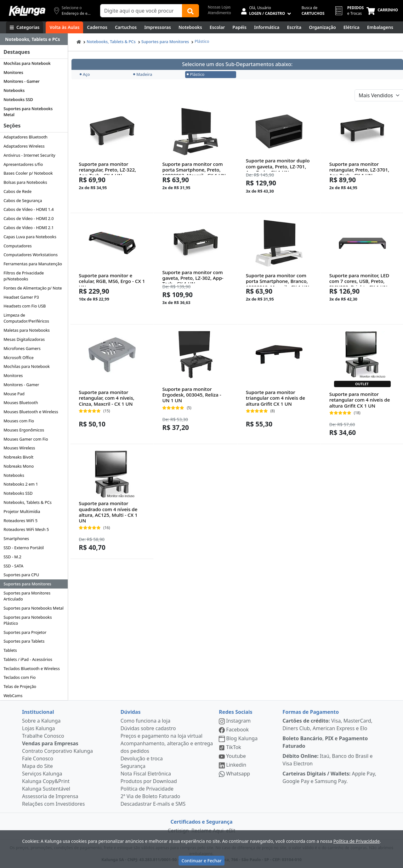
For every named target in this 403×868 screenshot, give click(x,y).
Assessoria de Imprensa (50, 796)
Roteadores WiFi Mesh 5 (26, 529)
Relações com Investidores (53, 804)
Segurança (133, 766)
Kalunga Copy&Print (46, 781)
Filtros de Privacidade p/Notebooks (24, 276)
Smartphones (16, 538)
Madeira (143, 74)
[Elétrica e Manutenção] (352, 27)
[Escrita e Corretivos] (294, 27)
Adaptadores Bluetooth (26, 137)
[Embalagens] (380, 27)
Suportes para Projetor (25, 632)
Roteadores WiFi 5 (20, 521)
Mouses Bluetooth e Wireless (31, 412)
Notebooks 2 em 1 (21, 484)
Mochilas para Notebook (27, 63)
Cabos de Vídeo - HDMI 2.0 (29, 218)
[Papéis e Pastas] (239, 27)
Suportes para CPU (21, 575)
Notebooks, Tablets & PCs (28, 502)
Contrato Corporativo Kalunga (57, 751)
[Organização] (322, 27)
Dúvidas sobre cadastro (148, 728)
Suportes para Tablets (24, 641)
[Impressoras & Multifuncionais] (158, 27)
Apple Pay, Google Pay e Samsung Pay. (329, 777)
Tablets (10, 650)
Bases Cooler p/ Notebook (28, 173)
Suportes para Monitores (27, 584)
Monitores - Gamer (22, 81)
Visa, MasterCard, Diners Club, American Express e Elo (327, 724)
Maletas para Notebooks (27, 330)
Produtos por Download (149, 781)
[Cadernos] (97, 27)
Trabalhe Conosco (43, 736)
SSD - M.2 (12, 557)
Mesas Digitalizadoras (24, 339)
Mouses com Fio (19, 421)
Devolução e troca (142, 758)
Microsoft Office (19, 358)
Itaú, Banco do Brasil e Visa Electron (327, 760)
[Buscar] (190, 11)
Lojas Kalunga (39, 728)
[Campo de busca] (141, 11)
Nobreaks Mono (19, 466)
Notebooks (14, 90)
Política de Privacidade (147, 789)
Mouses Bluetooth (21, 403)
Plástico (202, 41)
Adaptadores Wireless (24, 146)
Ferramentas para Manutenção (33, 264)
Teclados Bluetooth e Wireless (32, 668)
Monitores (13, 72)
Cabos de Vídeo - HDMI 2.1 (29, 228)
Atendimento (219, 13)
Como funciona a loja (145, 721)
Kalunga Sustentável (46, 789)
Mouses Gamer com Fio (26, 439)
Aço (85, 74)
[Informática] (267, 27)
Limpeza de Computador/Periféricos (26, 318)
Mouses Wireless (19, 448)
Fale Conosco (38, 758)
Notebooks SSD (18, 99)
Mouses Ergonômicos (24, 430)
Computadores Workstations (31, 255)
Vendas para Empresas (50, 743)
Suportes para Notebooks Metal (28, 112)
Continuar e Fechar (201, 861)
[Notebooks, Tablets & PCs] (190, 27)
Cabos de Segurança (23, 200)
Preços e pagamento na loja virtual (162, 736)
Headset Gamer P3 (21, 297)
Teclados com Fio (20, 677)
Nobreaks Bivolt (18, 457)
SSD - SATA (13, 566)
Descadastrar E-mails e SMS (153, 804)
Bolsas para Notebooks (25, 182)
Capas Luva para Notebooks (30, 237)
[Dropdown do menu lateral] (34, 39)
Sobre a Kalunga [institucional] (41, 721)
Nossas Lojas (219, 7)
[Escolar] (217, 27)
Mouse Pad (14, 394)
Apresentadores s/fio (23, 164)
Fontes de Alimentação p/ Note (33, 288)
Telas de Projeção (20, 686)
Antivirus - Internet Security (29, 155)
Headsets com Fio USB (25, 306)
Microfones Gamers (22, 348)
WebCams (13, 696)
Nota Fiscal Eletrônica (146, 774)
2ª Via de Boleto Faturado (150, 796)
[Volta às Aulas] (64, 27)
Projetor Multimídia (22, 511)
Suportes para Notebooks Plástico (28, 620)
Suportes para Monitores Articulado (27, 596)
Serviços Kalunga (42, 774)
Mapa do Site (37, 766)
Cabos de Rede (17, 191)
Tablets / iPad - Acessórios (28, 659)
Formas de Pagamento (311, 712)
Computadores (17, 246)
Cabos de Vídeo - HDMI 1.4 (29, 209)
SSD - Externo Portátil (24, 548)
